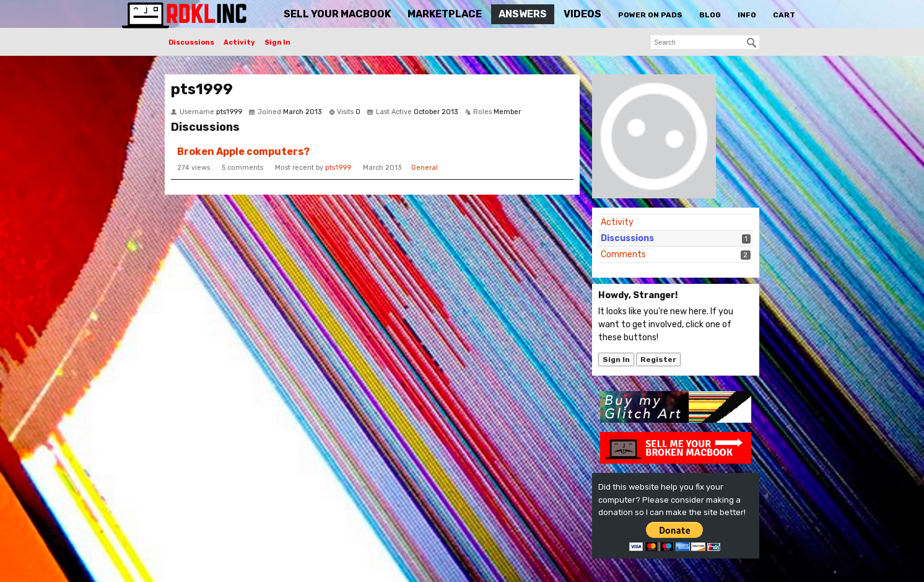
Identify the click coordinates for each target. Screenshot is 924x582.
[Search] (752, 43)
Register (658, 359)
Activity (239, 42)
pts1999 (338, 168)
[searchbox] (705, 42)
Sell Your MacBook (337, 14)
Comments (623, 254)
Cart (784, 15)
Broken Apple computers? (243, 152)
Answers (523, 14)
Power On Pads (650, 15)
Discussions (191, 42)
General (425, 168)
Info (747, 15)
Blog (710, 15)
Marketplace (445, 14)
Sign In (277, 42)
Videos (582, 14)
